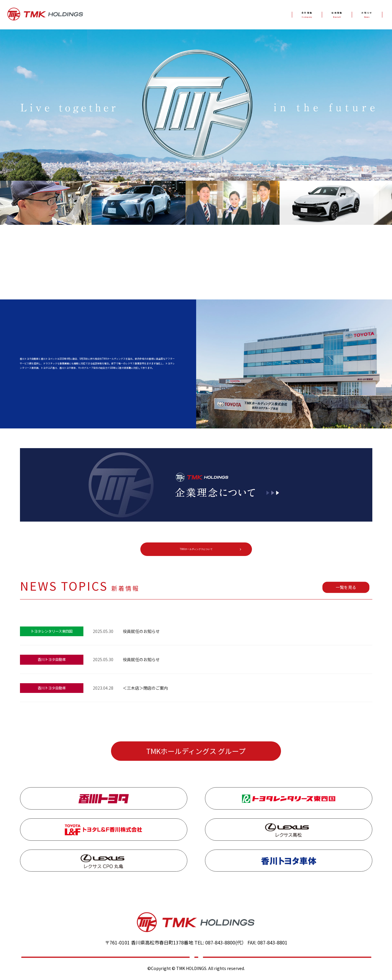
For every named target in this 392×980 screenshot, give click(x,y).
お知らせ (360, 15)
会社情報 (271, 15)
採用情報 (315, 15)
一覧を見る (346, 591)
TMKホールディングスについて (196, 551)
